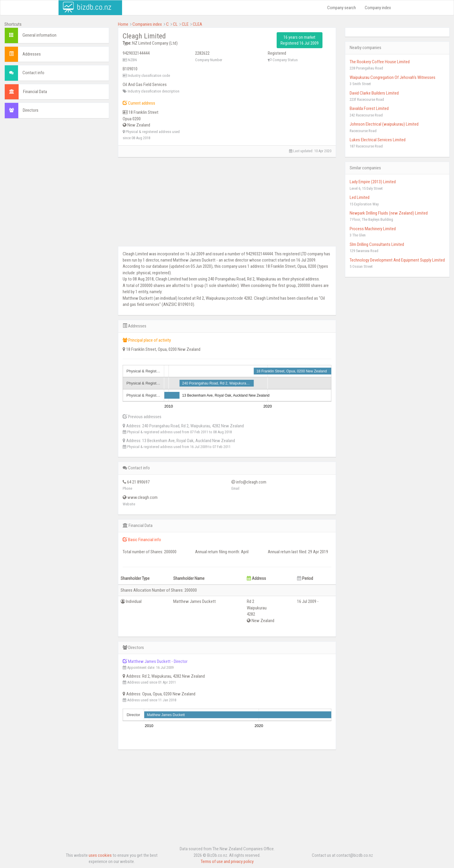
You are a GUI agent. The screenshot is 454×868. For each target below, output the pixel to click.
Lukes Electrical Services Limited (378, 140)
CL (175, 24)
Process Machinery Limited (373, 229)
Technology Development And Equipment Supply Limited (397, 260)
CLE (185, 24)
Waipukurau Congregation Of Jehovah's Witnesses (393, 77)
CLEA (197, 24)
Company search (342, 8)
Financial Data (35, 92)
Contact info (33, 73)
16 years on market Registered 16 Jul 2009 (300, 40)
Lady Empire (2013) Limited (373, 182)
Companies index (147, 24)
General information (39, 35)
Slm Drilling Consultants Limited (377, 244)
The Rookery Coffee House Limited (380, 62)
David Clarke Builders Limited (374, 93)
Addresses (32, 54)
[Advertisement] (57, 166)
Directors (31, 110)
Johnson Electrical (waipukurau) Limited (384, 124)
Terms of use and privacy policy (227, 861)
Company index (378, 8)
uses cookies (100, 855)
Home (123, 24)
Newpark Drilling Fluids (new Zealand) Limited (389, 213)
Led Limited (360, 197)
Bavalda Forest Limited (369, 108)
